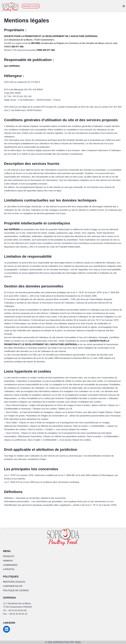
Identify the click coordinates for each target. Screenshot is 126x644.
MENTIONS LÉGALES (14, 582)
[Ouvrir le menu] (124, 6)
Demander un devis (31, 6)
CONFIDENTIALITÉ (13, 586)
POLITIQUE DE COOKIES (16, 590)
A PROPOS (9, 569)
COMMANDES (10, 565)
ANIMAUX (8, 561)
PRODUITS (9, 556)
